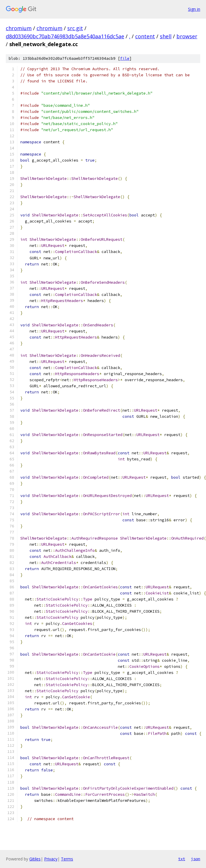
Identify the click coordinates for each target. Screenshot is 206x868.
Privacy (51, 859)
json (196, 859)
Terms (67, 859)
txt (182, 859)
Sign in (194, 9)
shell (166, 36)
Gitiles (35, 859)
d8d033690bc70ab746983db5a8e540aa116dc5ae (65, 36)
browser (187, 36)
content (145, 36)
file (125, 58)
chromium (19, 28)
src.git (75, 28)
